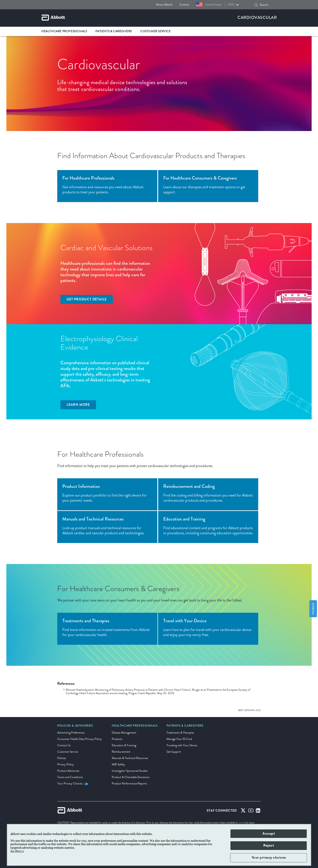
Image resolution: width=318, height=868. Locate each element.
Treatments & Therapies (180, 733)
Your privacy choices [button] (269, 858)
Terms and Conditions (70, 777)
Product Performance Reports (129, 784)
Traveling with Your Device (182, 745)
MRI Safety (118, 764)
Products (117, 739)
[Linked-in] (258, 811)
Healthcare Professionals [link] (64, 31)
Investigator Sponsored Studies (130, 771)
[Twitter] (243, 811)
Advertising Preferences (71, 733)
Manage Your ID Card (179, 739)
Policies (62, 758)
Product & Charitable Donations (131, 777)
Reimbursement (121, 752)
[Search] (256, 5)
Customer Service (68, 752)
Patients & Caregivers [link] (114, 31)
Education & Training (124, 745)
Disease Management (124, 733)
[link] (75, 727)
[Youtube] (251, 811)
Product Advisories (68, 771)
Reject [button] (269, 846)
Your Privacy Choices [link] (73, 784)
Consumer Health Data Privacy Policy (79, 739)
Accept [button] (269, 834)
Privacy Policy (66, 764)
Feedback (313, 609)
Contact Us (64, 745)
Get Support (174, 752)
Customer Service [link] (156, 31)
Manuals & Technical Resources (130, 758)
